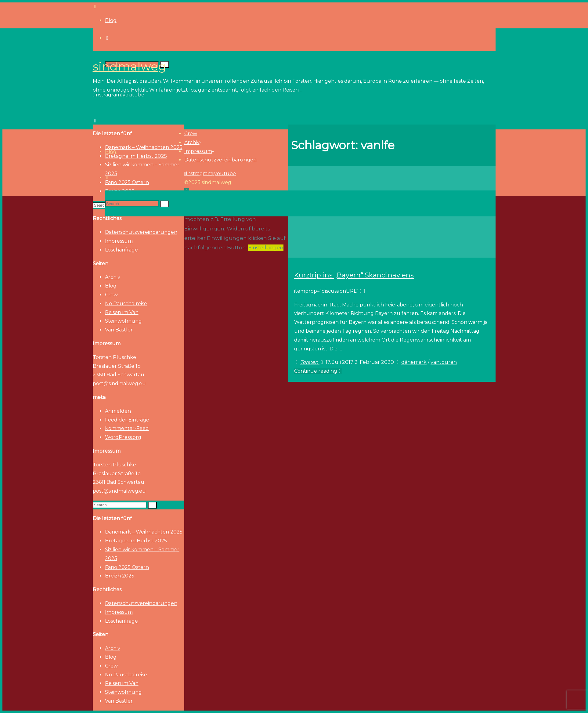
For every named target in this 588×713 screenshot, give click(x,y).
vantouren (444, 362)
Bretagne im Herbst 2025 (136, 541)
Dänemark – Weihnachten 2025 (144, 532)
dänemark (414, 362)
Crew (111, 295)
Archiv (113, 277)
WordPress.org (123, 437)
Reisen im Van (122, 312)
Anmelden (118, 411)
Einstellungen (266, 248)
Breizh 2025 (120, 576)
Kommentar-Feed (127, 428)
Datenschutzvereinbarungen (141, 232)
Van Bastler (119, 330)
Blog (111, 286)
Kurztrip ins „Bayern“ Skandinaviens (354, 275)
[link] (107, 177)
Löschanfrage (121, 250)
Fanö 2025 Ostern (127, 567)
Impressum (119, 241)
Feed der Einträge (127, 420)
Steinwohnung (123, 321)
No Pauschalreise (126, 304)
